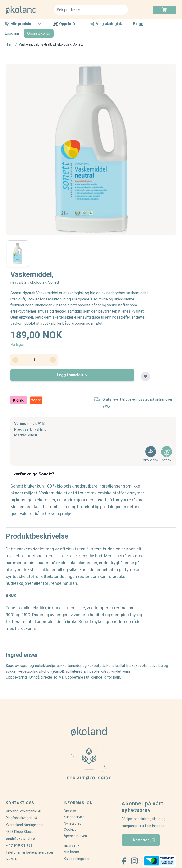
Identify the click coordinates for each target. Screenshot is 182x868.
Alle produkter (23, 24)
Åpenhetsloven (75, 836)
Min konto (71, 852)
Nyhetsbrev (73, 823)
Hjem (10, 44)
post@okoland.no (20, 839)
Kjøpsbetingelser (77, 859)
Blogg (138, 24)
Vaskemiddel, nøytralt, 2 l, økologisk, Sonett (51, 44)
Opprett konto (39, 33)
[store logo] (27, 10)
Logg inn (12, 33)
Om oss (70, 811)
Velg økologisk (106, 24)
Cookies (70, 830)
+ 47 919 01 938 (19, 845)
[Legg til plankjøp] (146, 376)
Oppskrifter (66, 24)
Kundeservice (74, 817)
